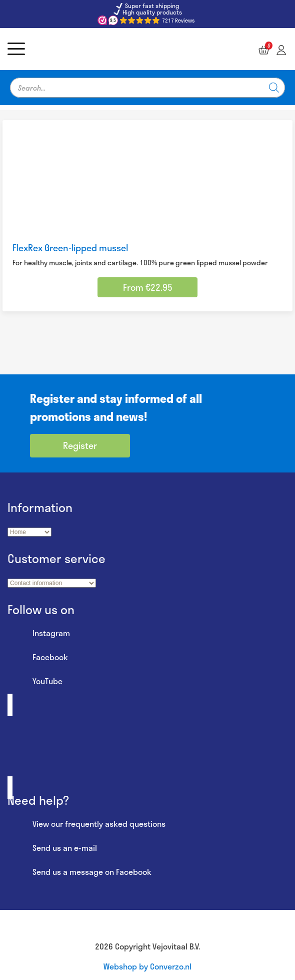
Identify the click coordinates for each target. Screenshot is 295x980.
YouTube (35, 682)
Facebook (38, 658)
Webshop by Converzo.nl (147, 966)
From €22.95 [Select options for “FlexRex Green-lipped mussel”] (148, 287)
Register (80, 445)
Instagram (39, 634)
